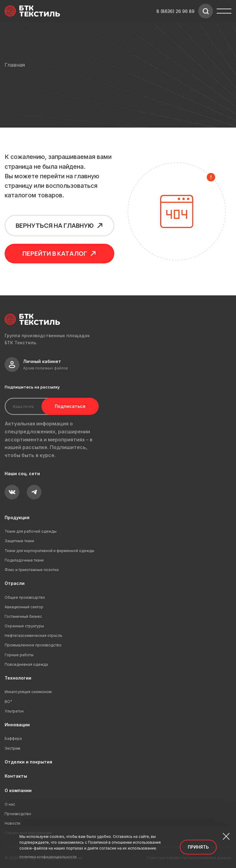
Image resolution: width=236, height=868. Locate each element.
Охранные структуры (24, 626)
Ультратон (14, 711)
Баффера (13, 738)
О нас (10, 804)
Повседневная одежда (26, 664)
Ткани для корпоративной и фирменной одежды (49, 551)
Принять (198, 847)
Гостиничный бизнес (23, 616)
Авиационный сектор (24, 607)
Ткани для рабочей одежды (31, 531)
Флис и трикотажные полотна (32, 570)
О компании (18, 790)
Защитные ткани (19, 541)
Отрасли (15, 583)
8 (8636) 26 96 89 (175, 11)
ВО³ (8, 702)
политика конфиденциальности (48, 857)
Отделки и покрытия (28, 762)
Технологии (18, 678)
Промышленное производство (33, 645)
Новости (12, 823)
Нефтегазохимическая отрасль (33, 635)
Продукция (17, 517)
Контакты (16, 776)
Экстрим (12, 748)
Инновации (17, 725)
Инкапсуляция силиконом (28, 692)
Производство (18, 814)
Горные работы (19, 655)
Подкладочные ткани (24, 560)
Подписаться (70, 406)
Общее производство (25, 597)
